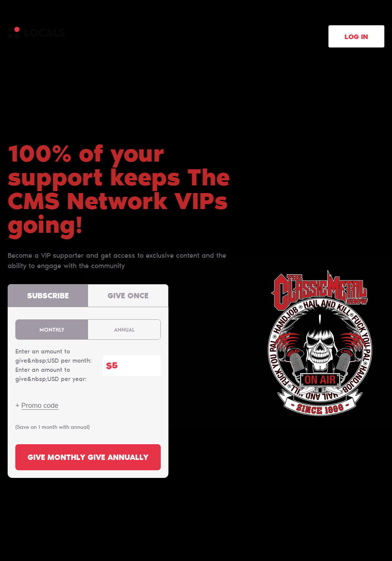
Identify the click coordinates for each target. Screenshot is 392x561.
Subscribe (48, 296)
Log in (356, 38)
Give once (128, 296)
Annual (124, 330)
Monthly (52, 330)
